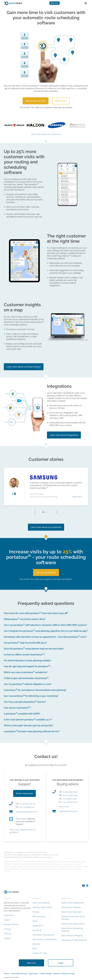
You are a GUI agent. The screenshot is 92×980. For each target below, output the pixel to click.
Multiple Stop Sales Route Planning (27, 864)
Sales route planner (29, 862)
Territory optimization (64, 866)
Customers (9, 915)
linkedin (87, 886)
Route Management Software (69, 869)
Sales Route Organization (47, 862)
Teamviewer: (21, 819)
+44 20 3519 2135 (70, 795)
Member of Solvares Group (64, 974)
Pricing (36, 912)
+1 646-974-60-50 (27, 804)
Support (8, 938)
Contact (7, 929)
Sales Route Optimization (52, 864)
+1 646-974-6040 (70, 792)
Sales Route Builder (12, 869)
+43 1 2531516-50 (27, 807)
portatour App (40, 953)
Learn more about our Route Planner (24, 367)
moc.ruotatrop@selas (69, 811)
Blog (35, 949)
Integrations (38, 926)
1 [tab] (43, 512)
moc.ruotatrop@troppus (27, 812)
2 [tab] (46, 512)
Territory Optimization (42, 907)
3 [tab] (49, 512)
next (57, 512)
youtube (83, 886)
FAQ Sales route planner (43, 935)
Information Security (19, 974)
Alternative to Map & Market (43, 866)
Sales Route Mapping (67, 862)
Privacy (7, 974)
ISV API (36, 930)
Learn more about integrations (64, 435)
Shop (35, 921)
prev (35, 512)
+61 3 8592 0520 (70, 799)
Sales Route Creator (29, 869)
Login (61, 963)
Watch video (61, 101)
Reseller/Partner (11, 924)
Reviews (7, 871)
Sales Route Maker (80, 866)
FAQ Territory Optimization (45, 939)
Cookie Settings (46, 974)
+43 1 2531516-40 (70, 802)
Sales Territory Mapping (22, 866)
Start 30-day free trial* (36, 101)
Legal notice (33, 974)
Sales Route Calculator (47, 869)
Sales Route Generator (72, 912)
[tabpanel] (46, 487)
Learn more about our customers (46, 134)
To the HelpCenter (24, 793)
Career (7, 920)
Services (8, 934)
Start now (55, 3)
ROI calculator (39, 917)
